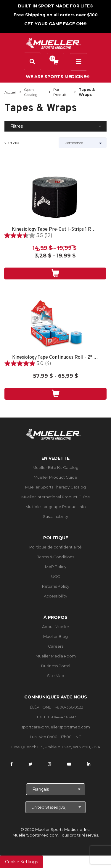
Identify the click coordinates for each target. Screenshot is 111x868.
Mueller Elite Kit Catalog (55, 467)
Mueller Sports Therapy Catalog (55, 487)
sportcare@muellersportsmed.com (56, 727)
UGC (56, 576)
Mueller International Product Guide (56, 497)
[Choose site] (55, 807)
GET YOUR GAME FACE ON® (55, 24)
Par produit (60, 92)
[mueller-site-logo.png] (53, 43)
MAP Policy (56, 567)
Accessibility (55, 596)
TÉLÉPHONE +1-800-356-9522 (55, 707)
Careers (56, 646)
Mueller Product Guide (55, 477)
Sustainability (55, 516)
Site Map (56, 676)
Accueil (11, 92)
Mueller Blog (55, 636)
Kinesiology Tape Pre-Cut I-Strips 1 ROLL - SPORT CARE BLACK (55, 230)
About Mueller (56, 627)
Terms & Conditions (56, 557)
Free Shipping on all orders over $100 (56, 15)
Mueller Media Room (56, 656)
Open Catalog (31, 92)
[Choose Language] (56, 789)
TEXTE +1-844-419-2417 (55, 717)
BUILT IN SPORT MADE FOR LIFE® (56, 6)
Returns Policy (56, 586)
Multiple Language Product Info (56, 507)
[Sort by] (83, 143)
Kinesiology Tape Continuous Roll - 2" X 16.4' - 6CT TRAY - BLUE (55, 358)
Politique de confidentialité (55, 547)
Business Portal (56, 666)
